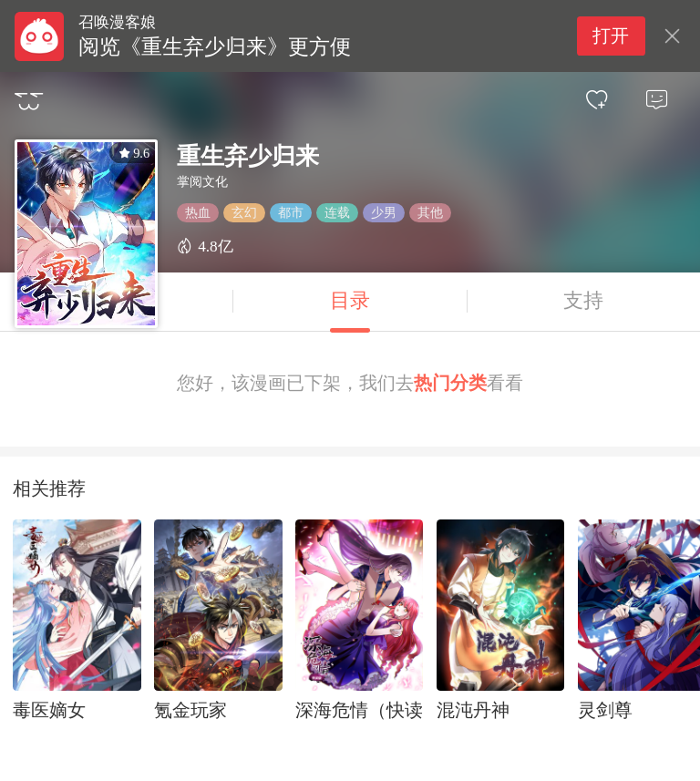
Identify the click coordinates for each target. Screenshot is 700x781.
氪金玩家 (190, 710)
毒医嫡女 (49, 710)
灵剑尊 (605, 710)
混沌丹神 (473, 710)
